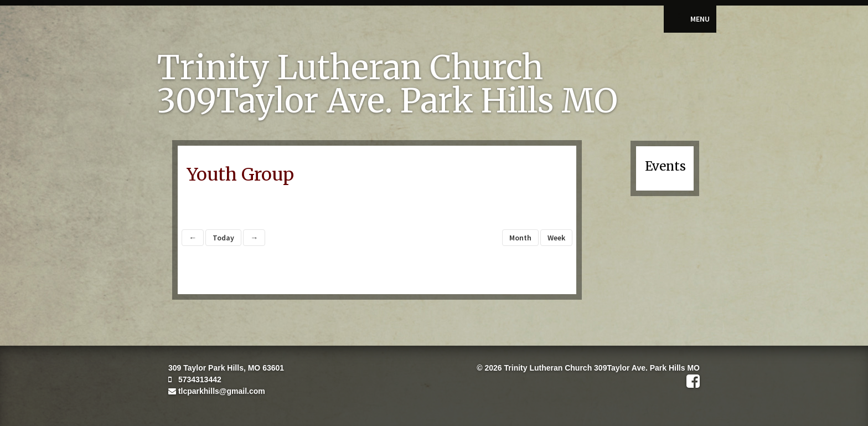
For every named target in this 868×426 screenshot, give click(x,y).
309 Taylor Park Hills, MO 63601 (226, 368)
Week (556, 238)
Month (520, 238)
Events (665, 166)
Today (223, 238)
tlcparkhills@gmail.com (217, 391)
